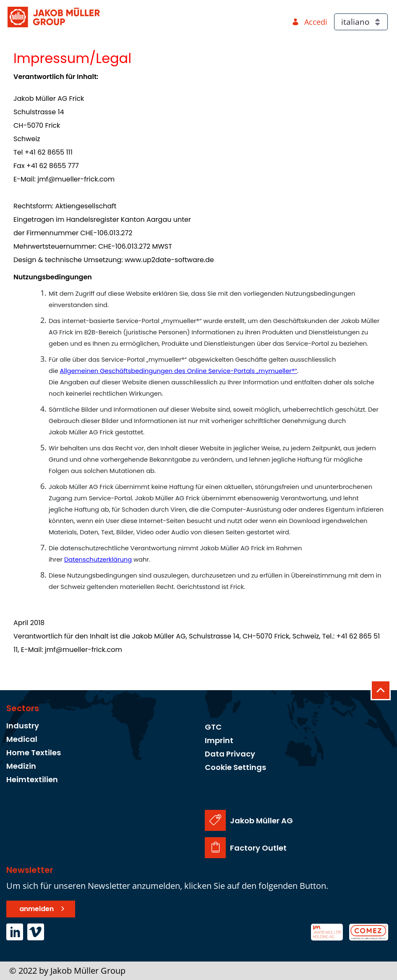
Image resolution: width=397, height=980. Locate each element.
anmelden (37, 909)
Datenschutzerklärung (98, 560)
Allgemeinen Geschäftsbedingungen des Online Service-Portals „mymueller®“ (179, 371)
